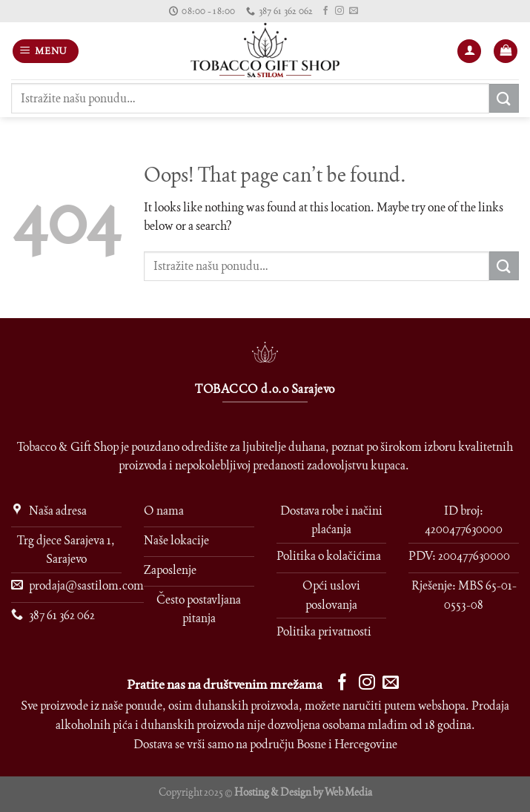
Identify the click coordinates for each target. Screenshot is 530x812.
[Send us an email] (354, 11)
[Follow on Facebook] (325, 11)
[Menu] (46, 52)
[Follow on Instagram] (339, 11)
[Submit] (504, 98)
